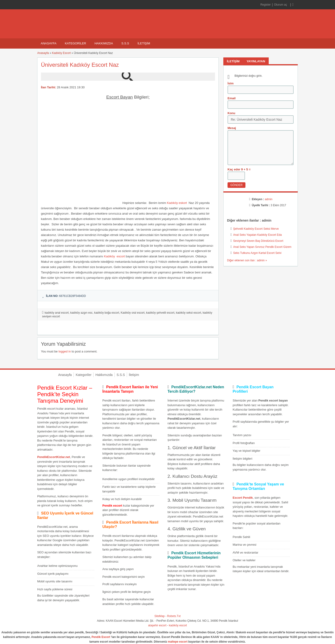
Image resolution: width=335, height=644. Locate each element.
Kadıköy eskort (177, 203)
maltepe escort (178, 642)
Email (232, 98)
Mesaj (232, 128)
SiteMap (160, 616)
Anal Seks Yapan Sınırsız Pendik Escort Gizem (262, 247)
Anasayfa (49, 43)
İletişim (144, 43)
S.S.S (125, 43)
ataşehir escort (157, 625)
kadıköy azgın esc (81, 313)
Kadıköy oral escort (133, 313)
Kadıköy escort (114, 256)
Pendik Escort (101, 637)
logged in (65, 351)
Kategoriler (76, 43)
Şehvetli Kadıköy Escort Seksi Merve (256, 229)
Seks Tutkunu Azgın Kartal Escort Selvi (257, 253)
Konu (231, 113)
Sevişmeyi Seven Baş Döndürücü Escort (258, 241)
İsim (231, 83)
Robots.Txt (174, 616)
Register (266, 5)
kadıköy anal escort (57, 313)
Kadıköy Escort (61, 53)
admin (269, 199)
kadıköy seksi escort (188, 313)
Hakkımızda (104, 43)
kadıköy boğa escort (107, 313)
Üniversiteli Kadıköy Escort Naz (80, 65)
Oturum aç (281, 5)
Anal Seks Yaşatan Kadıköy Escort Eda (257, 235)
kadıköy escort (178, 625)
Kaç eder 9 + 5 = (239, 169)
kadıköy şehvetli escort (160, 313)
